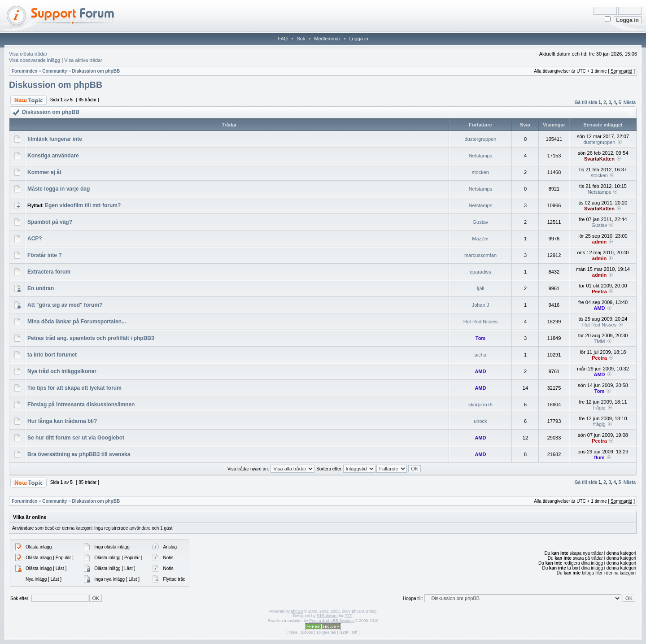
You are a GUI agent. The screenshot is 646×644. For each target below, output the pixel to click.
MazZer (480, 239)
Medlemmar (327, 39)
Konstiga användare (53, 156)
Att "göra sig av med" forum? (65, 305)
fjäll (481, 288)
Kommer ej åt (44, 172)
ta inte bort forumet (52, 355)
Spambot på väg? (50, 222)
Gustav (481, 222)
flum (599, 457)
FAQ (283, 39)
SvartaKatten (599, 159)
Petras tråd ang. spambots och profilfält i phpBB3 (91, 338)
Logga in (358, 39)
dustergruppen (480, 139)
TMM (599, 341)
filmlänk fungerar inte (55, 139)
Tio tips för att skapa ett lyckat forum (74, 388)
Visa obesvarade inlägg (35, 60)
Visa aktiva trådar (83, 60)
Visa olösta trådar (28, 54)
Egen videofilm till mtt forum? (83, 205)
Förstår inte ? (45, 255)
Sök (301, 39)
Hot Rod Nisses (480, 322)
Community (55, 71)
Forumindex (24, 71)
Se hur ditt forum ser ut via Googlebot (76, 438)
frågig (599, 408)
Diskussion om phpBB (96, 71)
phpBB (297, 611)
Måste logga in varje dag (59, 189)
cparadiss (480, 272)
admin (599, 242)
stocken (480, 172)
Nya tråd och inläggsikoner (62, 371)
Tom (480, 338)
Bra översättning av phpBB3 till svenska (79, 454)
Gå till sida (586, 102)
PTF (348, 616)
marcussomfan (480, 255)
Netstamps (481, 156)
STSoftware (327, 616)
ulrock (480, 421)
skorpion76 (480, 405)
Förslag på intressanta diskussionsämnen (81, 405)
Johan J (481, 305)
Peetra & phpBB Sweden (332, 621)
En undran (41, 288)
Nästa (630, 102)
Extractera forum (49, 272)
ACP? (35, 239)
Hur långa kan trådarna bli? (62, 421)
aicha (480, 355)
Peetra (599, 292)
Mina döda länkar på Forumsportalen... (77, 322)
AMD (599, 308)
